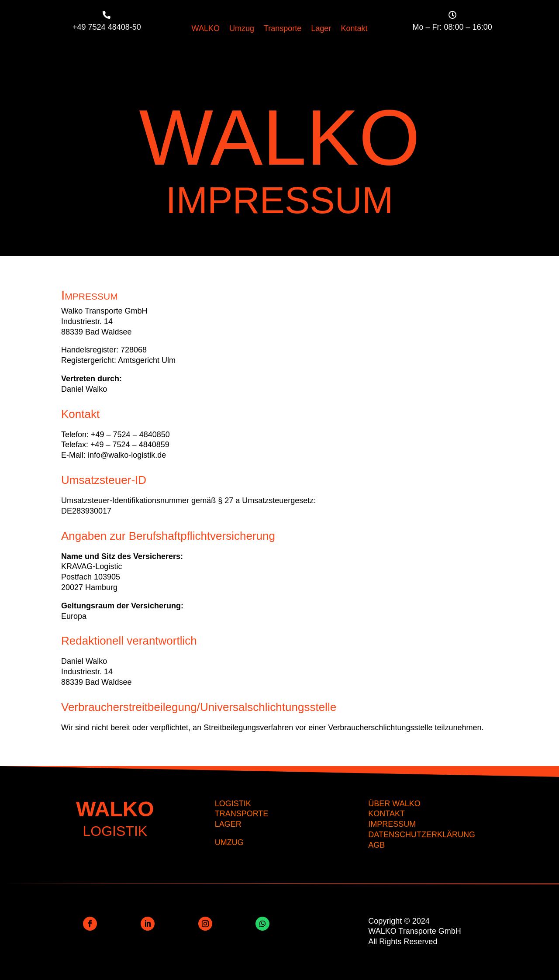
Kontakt (354, 29)
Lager (321, 29)
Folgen (115, 923)
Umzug (242, 29)
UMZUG (229, 842)
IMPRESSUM (392, 824)
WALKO (206, 29)
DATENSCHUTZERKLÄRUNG (422, 835)
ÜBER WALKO (394, 804)
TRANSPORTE (242, 814)
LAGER (228, 824)
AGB (376, 845)
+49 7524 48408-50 (107, 27)
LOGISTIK (233, 804)
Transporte (283, 29)
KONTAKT (386, 814)
